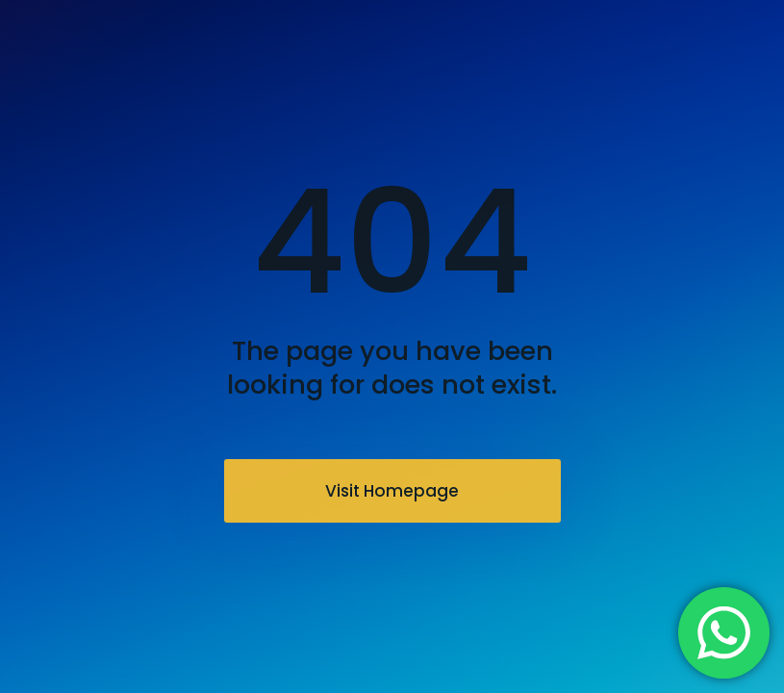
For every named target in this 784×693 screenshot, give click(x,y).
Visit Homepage (392, 491)
